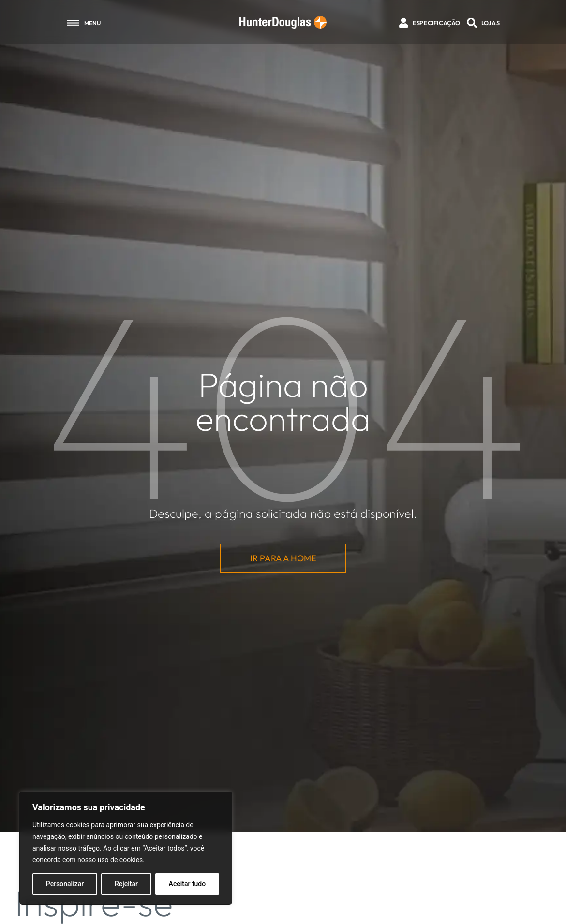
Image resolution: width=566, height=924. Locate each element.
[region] (126, 848)
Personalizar (65, 884)
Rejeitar (126, 884)
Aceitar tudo (187, 884)
